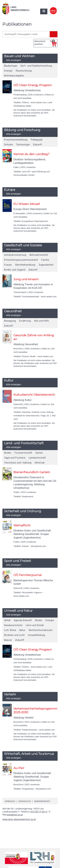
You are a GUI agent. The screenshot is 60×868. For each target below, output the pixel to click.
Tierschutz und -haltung (18, 463)
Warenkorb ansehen (45, 43)
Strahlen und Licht (14, 635)
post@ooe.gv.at (15, 815)
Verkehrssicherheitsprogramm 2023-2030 (35, 710)
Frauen (8, 265)
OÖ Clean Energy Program (33, 85)
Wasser (8, 640)
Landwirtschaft (37, 458)
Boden (8, 453)
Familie (45, 260)
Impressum (10, 801)
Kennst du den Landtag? (31, 154)
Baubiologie (11, 66)
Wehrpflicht (22, 525)
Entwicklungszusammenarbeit (21, 260)
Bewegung (10, 321)
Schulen (8, 145)
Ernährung (25, 321)
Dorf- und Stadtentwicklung (36, 66)
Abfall (7, 620)
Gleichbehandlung (25, 265)
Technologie (23, 145)
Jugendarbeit (46, 265)
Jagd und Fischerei (15, 458)
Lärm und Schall (35, 625)
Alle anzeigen (14, 60)
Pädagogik (37, 140)
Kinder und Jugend (15, 270)
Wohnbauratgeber (14, 76)
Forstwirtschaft (23, 453)
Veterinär (40, 463)
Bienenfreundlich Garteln (32, 472)
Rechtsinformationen (41, 630)
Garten (39, 453)
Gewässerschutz (13, 625)
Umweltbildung (36, 635)
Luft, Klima (10, 630)
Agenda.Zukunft (23, 620)
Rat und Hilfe (41, 321)
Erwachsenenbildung (16, 140)
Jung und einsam (26, 279)
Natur (22, 630)
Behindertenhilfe (39, 255)
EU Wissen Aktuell (27, 204)
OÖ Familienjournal (28, 575)
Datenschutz (25, 801)
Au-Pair (19, 768)
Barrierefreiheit (42, 801)
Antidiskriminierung (15, 255)
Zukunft (37, 145)
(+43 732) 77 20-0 (38, 812)
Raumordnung (24, 71)
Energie (8, 71)
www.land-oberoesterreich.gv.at (19, 819)
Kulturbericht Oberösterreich (34, 395)
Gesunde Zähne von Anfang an (34, 337)
